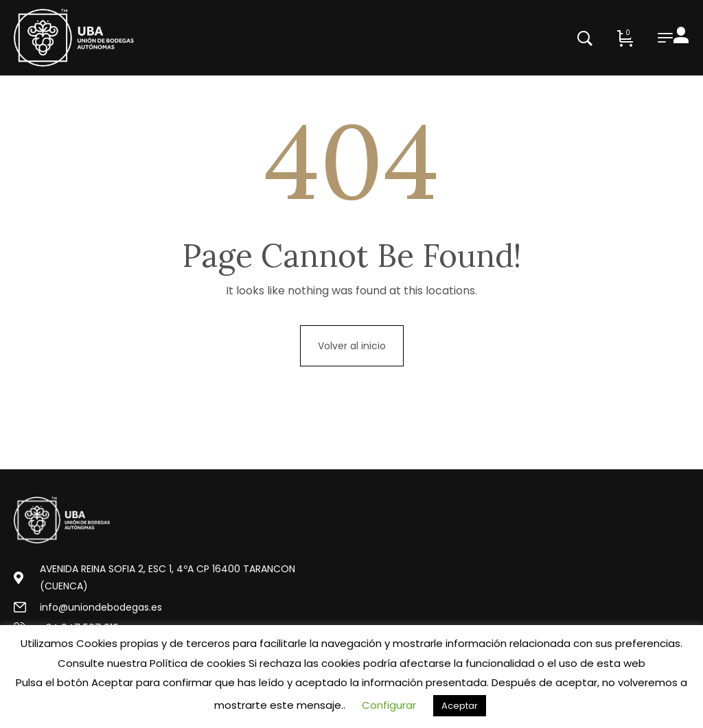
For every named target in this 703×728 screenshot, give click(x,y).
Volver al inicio (352, 346)
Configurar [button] (389, 705)
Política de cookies (198, 663)
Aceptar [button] (460, 706)
